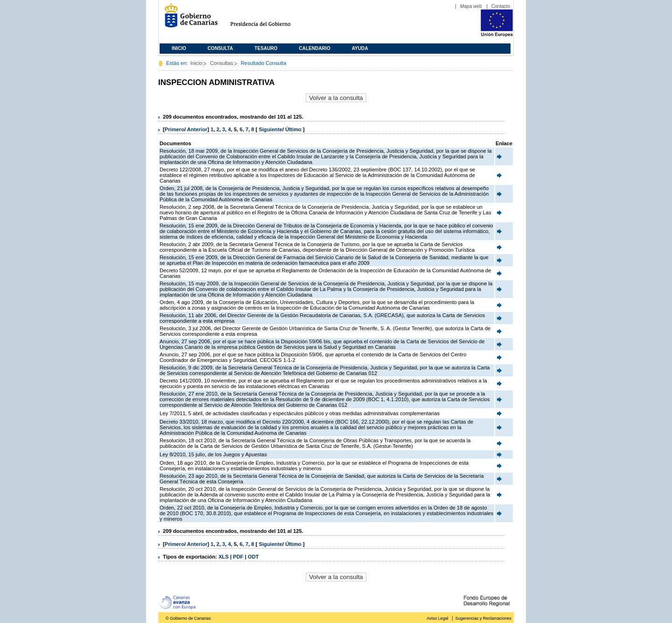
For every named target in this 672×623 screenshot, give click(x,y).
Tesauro (266, 48)
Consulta (220, 48)
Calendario (315, 48)
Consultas (222, 63)
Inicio (179, 48)
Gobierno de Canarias (188, 19)
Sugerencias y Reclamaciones (483, 618)
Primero (175, 129)
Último (294, 129)
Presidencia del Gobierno (269, 19)
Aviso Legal (437, 618)
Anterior (197, 129)
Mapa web (471, 6)
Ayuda (360, 48)
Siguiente (271, 129)
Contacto (501, 6)
